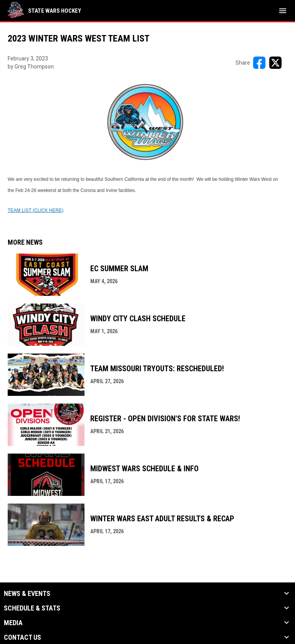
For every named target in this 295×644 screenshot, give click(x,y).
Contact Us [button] (22, 637)
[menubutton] (283, 11)
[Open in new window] (36, 210)
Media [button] (13, 623)
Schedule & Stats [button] (32, 608)
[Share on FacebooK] (259, 63)
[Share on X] (275, 63)
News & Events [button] (27, 594)
